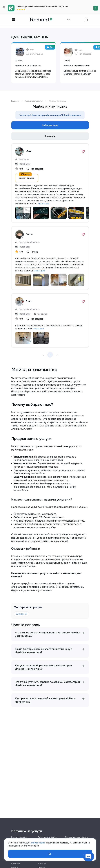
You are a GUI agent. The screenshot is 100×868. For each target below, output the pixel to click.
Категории (50, 136)
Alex (29, 301)
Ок (50, 854)
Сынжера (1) (21, 614)
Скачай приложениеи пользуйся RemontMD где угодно (42, 6)
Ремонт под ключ (20, 837)
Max (28, 151)
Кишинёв (15, 864)
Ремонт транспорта (34, 101)
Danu (29, 234)
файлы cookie (38, 843)
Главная (15, 101)
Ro (68, 20)
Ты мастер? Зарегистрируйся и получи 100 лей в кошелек (50, 115)
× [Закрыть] (4, 7)
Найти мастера (50, 125)
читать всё (44, 204)
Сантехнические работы (76, 837)
